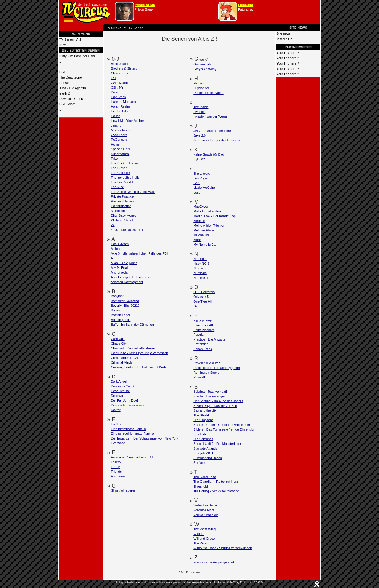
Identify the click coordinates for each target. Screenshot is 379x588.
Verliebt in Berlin (205, 505)
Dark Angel (119, 381)
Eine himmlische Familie (128, 429)
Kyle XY (199, 159)
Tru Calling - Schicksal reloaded (216, 491)
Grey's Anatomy (205, 69)
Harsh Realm (120, 106)
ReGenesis (119, 140)
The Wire (200, 543)
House (64, 83)
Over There (119, 135)
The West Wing (204, 529)
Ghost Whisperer (123, 490)
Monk (197, 240)
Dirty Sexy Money (123, 215)
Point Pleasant (204, 330)
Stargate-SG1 (203, 453)
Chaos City (119, 343)
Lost (196, 192)
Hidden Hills (119, 111)
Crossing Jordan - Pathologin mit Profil (139, 367)
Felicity (116, 462)
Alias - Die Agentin (73, 88)
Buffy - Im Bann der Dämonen (132, 325)
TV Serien (136, 28)
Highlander (201, 88)
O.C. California (204, 292)
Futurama (245, 5)
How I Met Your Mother (127, 121)
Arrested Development (127, 282)
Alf (113, 258)
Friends (116, 472)
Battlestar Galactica (125, 301)
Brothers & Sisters (124, 68)
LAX (196, 183)
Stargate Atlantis (205, 448)
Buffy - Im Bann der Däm (77, 56)
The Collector (120, 173)
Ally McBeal (119, 268)
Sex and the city (205, 410)
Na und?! (200, 259)
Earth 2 (64, 93)
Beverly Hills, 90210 (125, 306)
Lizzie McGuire (204, 188)
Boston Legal (120, 315)
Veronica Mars (204, 510)
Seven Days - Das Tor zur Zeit (215, 406)
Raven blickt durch (207, 363)
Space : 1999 (120, 149)
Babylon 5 (118, 296)
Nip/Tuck (200, 268)
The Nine (117, 187)
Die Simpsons (203, 420)
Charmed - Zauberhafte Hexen (133, 348)
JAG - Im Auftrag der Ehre (212, 131)
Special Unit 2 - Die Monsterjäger (217, 444)
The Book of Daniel (125, 163)
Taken (115, 159)
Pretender (200, 344)
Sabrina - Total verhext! (210, 392)
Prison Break (145, 5)
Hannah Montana (123, 102)
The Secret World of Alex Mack (133, 192)
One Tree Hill (203, 301)
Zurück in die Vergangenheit (214, 562)
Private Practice (122, 196)
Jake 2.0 (200, 135)
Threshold (201, 486)
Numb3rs (200, 273)
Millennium (201, 235)
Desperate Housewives (127, 405)
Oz (195, 306)
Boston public (121, 320)
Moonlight (118, 211)
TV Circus (114, 28)
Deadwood (119, 396)
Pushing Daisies (122, 201)
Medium (199, 221)
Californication (121, 206)
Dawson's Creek (71, 99)
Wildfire (199, 534)
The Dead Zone (70, 77)
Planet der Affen (205, 325)
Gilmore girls (203, 64)
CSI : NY (117, 87)
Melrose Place (204, 230)
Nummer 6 (201, 278)
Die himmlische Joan (208, 93)
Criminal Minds (122, 362)
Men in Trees (120, 130)
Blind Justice (120, 64)
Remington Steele (206, 373)
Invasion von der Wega (210, 116)
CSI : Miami (68, 104)
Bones (115, 310)
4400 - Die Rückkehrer (127, 230)
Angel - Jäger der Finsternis (131, 277)
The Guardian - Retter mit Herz (216, 482)
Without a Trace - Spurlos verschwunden (223, 548)
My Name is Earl (205, 245)
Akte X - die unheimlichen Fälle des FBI (139, 253)
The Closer (119, 168)
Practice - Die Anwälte (209, 339)
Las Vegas (201, 178)
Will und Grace (204, 539)
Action (115, 249)
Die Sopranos (203, 439)
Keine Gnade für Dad (209, 154)
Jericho (116, 125)
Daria (115, 92)
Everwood (118, 443)
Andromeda (119, 272)
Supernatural (120, 154)
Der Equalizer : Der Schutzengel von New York (144, 438)
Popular (199, 335)
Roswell (199, 377)
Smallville (200, 434)
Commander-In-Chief (126, 358)
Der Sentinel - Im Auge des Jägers (218, 401)
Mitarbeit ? (284, 39)
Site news (284, 33)
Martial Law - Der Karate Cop (214, 216)
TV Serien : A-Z (70, 39)
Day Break (118, 97)
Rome (115, 144)
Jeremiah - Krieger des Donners (216, 140)
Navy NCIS (201, 263)
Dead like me (120, 391)
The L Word (202, 173)
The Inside (201, 107)
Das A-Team (120, 244)
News (63, 45)
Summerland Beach (208, 458)
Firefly (115, 467)
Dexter (115, 410)
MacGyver (201, 207)
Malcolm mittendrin (207, 211)
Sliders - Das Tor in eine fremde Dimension (224, 429)
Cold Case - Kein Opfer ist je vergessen (139, 353)
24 (113, 225)
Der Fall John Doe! (124, 400)
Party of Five (203, 320)
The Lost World (122, 182)
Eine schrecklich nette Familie (132, 434)
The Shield (201, 415)
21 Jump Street (122, 220)
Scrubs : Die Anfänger (209, 396)
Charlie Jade (120, 73)
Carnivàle (118, 339)
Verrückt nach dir (206, 515)
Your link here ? (288, 53)
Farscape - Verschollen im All (132, 457)
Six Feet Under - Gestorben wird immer (222, 425)
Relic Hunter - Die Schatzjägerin (217, 368)
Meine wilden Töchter (209, 226)
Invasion (199, 112)
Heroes (199, 83)
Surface (199, 463)
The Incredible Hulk (125, 178)
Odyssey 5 (201, 297)
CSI (62, 72)
